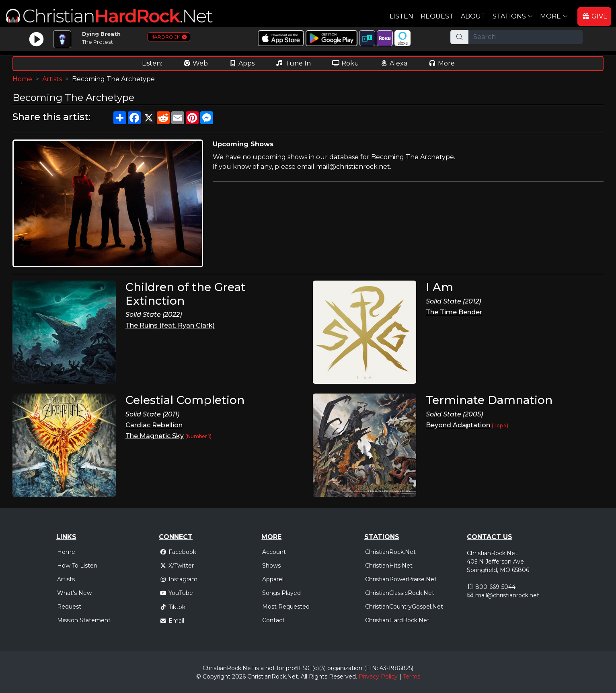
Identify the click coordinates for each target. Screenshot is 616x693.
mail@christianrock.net (507, 595)
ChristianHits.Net (389, 566)
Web (195, 63)
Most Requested (286, 607)
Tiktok (172, 607)
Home (22, 79)
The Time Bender (454, 312)
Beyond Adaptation (458, 425)
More (441, 63)
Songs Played (281, 593)
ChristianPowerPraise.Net (401, 579)
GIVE (595, 16)
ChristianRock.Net (390, 552)
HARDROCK (169, 37)
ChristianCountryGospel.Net (404, 607)
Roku (345, 63)
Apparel (273, 579)
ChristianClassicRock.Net (400, 593)
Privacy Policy (378, 677)
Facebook (178, 552)
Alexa (394, 63)
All (304, 677)
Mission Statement (84, 620)
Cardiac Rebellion (154, 425)
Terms (412, 677)
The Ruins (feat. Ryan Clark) (170, 325)
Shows (271, 566)
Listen (401, 16)
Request (437, 16)
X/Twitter (177, 566)
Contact (273, 620)
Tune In (293, 63)
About (473, 16)
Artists (52, 79)
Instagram (179, 579)
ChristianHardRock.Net (397, 620)
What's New (74, 593)
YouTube (176, 593)
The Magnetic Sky (155, 436)
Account (274, 552)
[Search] (526, 37)
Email (172, 621)
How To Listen (77, 566)
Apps (242, 63)
